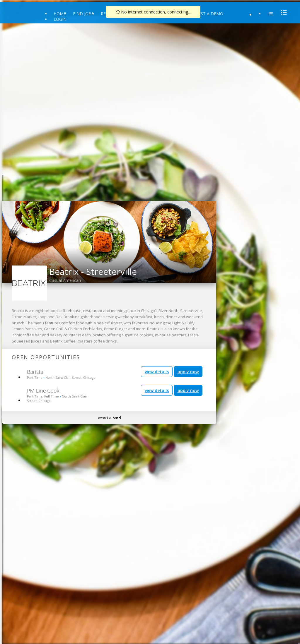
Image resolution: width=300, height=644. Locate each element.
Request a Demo (205, 14)
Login (60, 19)
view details (157, 372)
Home (60, 14)
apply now (188, 372)
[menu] (282, 12)
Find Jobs (83, 14)
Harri (117, 418)
